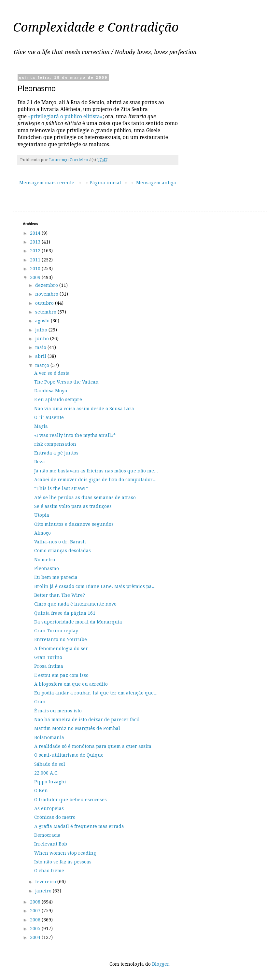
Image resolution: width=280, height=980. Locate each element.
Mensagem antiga (156, 183)
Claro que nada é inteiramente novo (75, 604)
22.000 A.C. (46, 773)
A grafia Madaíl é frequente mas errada (79, 826)
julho (42, 330)
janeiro (44, 891)
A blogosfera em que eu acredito (71, 684)
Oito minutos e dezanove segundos (74, 524)
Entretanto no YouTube (61, 639)
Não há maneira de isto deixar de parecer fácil (87, 720)
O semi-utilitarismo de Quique (69, 755)
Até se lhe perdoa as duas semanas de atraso (85, 497)
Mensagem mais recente (47, 183)
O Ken (41, 791)
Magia (41, 426)
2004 (36, 937)
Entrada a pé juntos (56, 453)
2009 (36, 277)
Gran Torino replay (56, 631)
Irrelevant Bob (51, 844)
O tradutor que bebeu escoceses (70, 800)
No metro (45, 560)
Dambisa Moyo (51, 391)
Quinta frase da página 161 (65, 613)
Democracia (47, 835)
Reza (40, 462)
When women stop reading (65, 853)
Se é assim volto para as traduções (73, 506)
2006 (36, 920)
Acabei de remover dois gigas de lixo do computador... (95, 480)
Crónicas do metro (55, 817)
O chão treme (49, 871)
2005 (36, 929)
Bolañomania (49, 737)
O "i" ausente (49, 417)
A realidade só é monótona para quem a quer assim (93, 746)
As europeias (49, 808)
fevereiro (46, 882)
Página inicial (105, 183)
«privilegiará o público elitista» (65, 117)
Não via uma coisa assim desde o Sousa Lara (84, 409)
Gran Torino (48, 657)
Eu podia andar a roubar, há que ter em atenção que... (96, 693)
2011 (36, 260)
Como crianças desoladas (63, 551)
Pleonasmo (47, 568)
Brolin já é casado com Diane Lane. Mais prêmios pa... (95, 586)
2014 (36, 233)
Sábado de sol (50, 764)
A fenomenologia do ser (61, 649)
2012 (36, 251)
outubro (45, 303)
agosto (43, 321)
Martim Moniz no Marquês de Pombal (77, 728)
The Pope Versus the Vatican (66, 382)
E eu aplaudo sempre (58, 399)
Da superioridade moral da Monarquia (78, 622)
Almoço (42, 533)
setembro (46, 312)
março (43, 365)
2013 (36, 242)
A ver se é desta (52, 373)
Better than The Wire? (60, 595)
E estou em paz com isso (61, 675)
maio (41, 347)
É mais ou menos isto (58, 711)
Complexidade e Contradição (96, 27)
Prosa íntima (49, 666)
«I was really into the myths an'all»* (75, 435)
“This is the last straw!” (61, 488)
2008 (36, 902)
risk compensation (55, 444)
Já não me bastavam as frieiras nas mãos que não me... (96, 471)
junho (43, 339)
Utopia (42, 515)
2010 (36, 269)
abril (41, 356)
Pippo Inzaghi (50, 782)
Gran (40, 702)
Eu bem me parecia (56, 577)
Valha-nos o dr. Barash (60, 542)
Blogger (161, 964)
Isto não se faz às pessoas (63, 862)
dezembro (47, 285)
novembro (47, 294)
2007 (36, 911)
